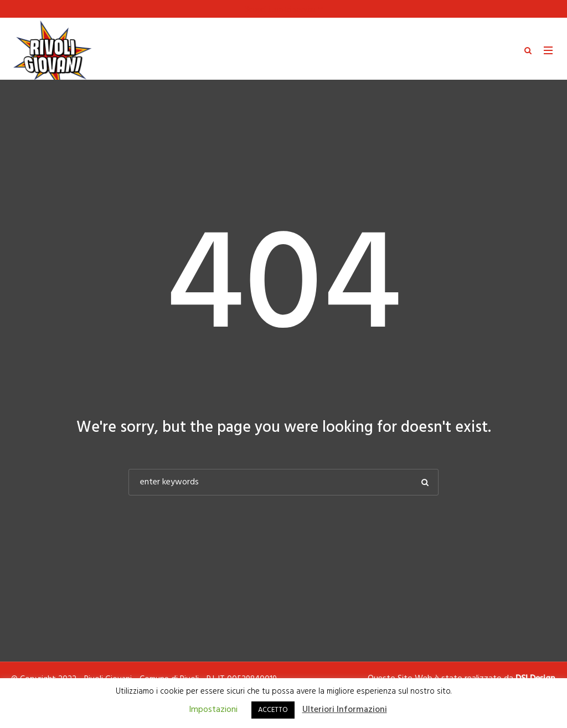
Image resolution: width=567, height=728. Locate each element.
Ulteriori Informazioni (345, 710)
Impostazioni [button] (213, 710)
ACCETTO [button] (273, 710)
